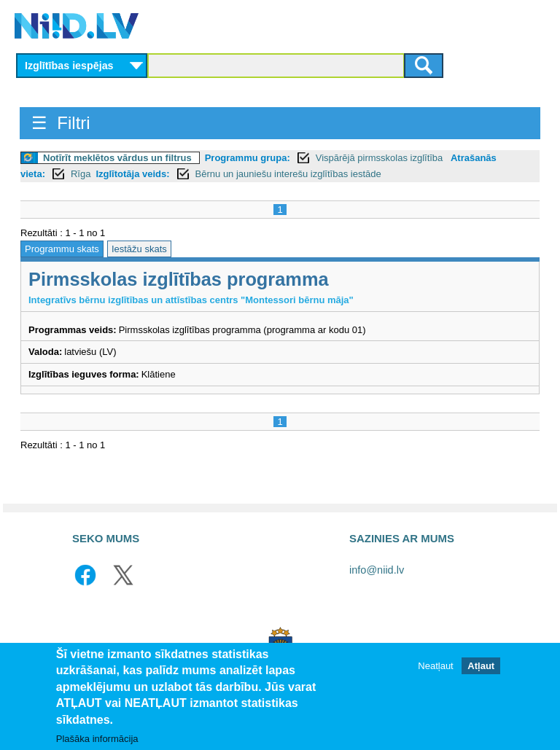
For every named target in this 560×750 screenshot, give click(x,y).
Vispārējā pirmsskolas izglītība (381, 158)
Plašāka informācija (97, 740)
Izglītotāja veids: (132, 174)
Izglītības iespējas (69, 66)
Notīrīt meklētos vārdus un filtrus (117, 158)
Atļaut (481, 667)
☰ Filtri (61, 123)
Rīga (81, 174)
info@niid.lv (377, 570)
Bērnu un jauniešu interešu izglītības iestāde (288, 174)
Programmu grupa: (248, 158)
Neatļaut (435, 667)
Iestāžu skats (139, 249)
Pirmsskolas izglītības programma (179, 279)
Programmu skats (62, 249)
